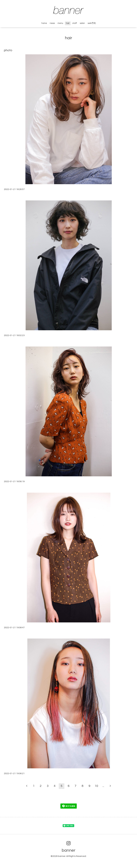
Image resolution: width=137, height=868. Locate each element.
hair (68, 23)
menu (60, 23)
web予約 (92, 23)
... (103, 786)
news (52, 23)
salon (82, 23)
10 (96, 786)
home (44, 23)
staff (75, 23)
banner (69, 850)
